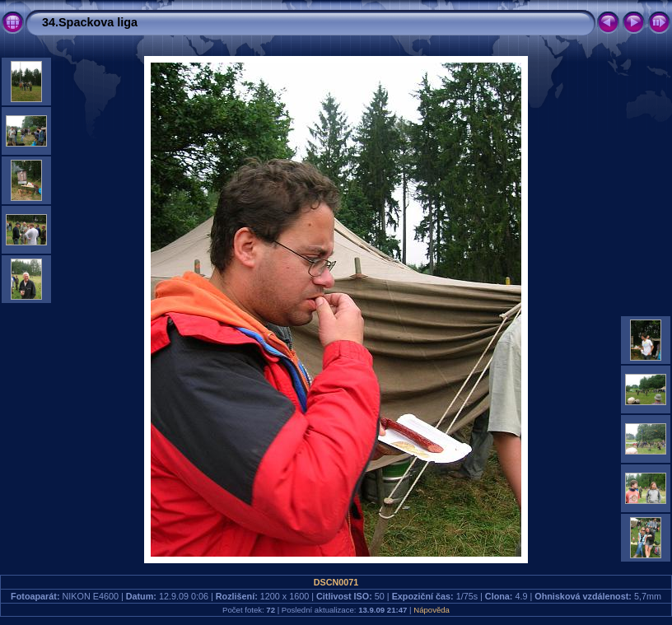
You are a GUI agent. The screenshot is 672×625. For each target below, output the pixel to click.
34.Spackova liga (90, 22)
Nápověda (432, 610)
